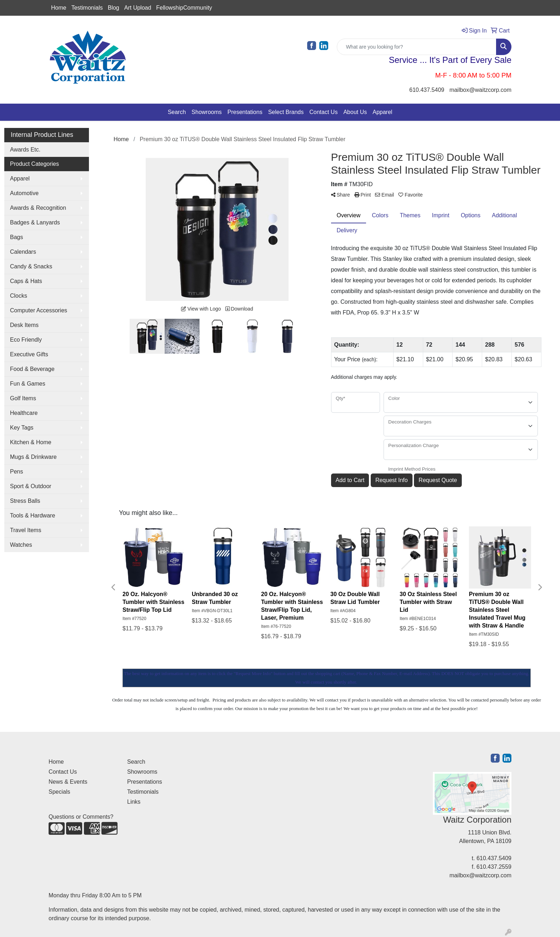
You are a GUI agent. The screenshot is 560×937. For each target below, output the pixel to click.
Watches (21, 545)
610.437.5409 (427, 90)
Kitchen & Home (31, 442)
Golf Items (23, 398)
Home (59, 8)
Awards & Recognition (38, 208)
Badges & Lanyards (35, 222)
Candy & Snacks (31, 266)
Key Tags (22, 428)
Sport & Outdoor (31, 486)
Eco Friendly (26, 340)
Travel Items (26, 530)
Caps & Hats (26, 281)
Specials (59, 792)
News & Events (68, 782)
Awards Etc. (25, 150)
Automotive (24, 193)
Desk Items (24, 325)
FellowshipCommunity (184, 8)
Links (134, 802)
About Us (355, 112)
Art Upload (138, 8)
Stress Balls (25, 501)
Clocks (19, 296)
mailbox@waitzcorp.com (480, 90)
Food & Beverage (32, 369)
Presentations (245, 112)
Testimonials (87, 8)
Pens (16, 472)
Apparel (382, 112)
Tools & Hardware (32, 515)
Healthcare (24, 413)
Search (177, 112)
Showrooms (206, 112)
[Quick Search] (417, 47)
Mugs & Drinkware (33, 457)
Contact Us (323, 112)
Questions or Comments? (81, 817)
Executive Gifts (29, 354)
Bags (16, 237)
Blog (114, 8)
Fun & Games (28, 384)
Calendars (23, 252)
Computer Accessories (39, 310)
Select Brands (286, 112)
